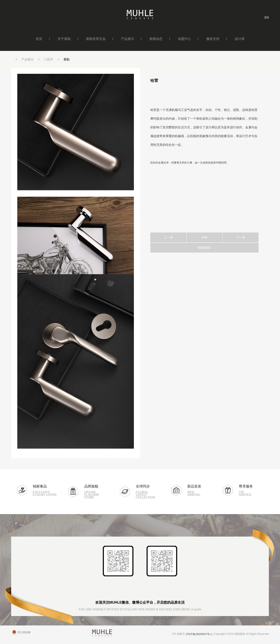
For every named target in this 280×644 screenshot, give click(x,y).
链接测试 (204, 248)
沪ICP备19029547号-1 (199, 634)
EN (267, 17)
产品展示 (128, 39)
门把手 (49, 59)
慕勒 (66, 59)
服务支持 (213, 39)
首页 (39, 39)
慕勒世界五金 (96, 39)
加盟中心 (184, 39)
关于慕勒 (64, 39)
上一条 (168, 237)
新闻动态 (156, 39)
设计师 (240, 39)
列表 (205, 237)
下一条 (241, 237)
